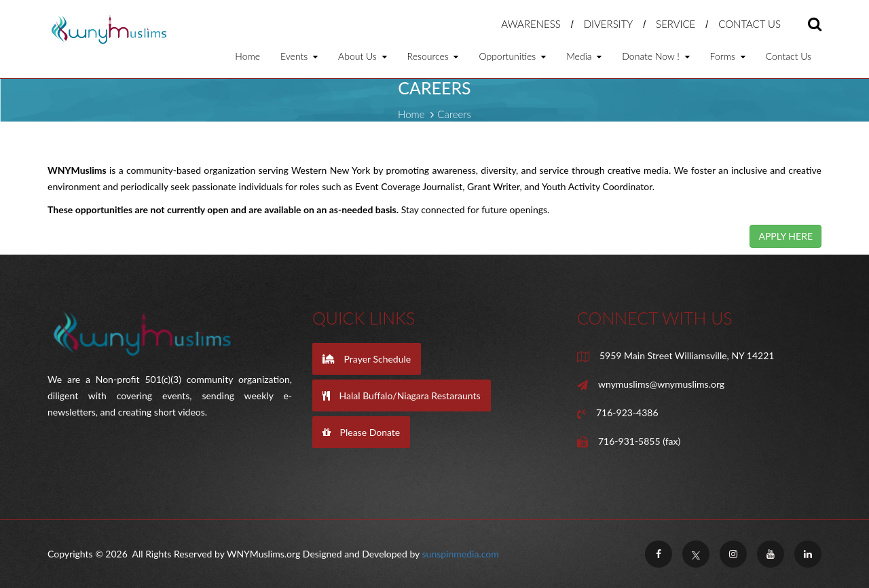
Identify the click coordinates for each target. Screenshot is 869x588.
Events (299, 57)
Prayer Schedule (367, 359)
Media (584, 57)
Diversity (609, 24)
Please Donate (361, 432)
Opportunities (512, 57)
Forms (728, 57)
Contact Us (750, 24)
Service (676, 24)
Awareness (531, 24)
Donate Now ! (655, 57)
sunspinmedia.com (461, 554)
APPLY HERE (785, 236)
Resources (433, 57)
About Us (363, 57)
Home (247, 57)
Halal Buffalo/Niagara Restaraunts (402, 396)
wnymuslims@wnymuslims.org (661, 384)
